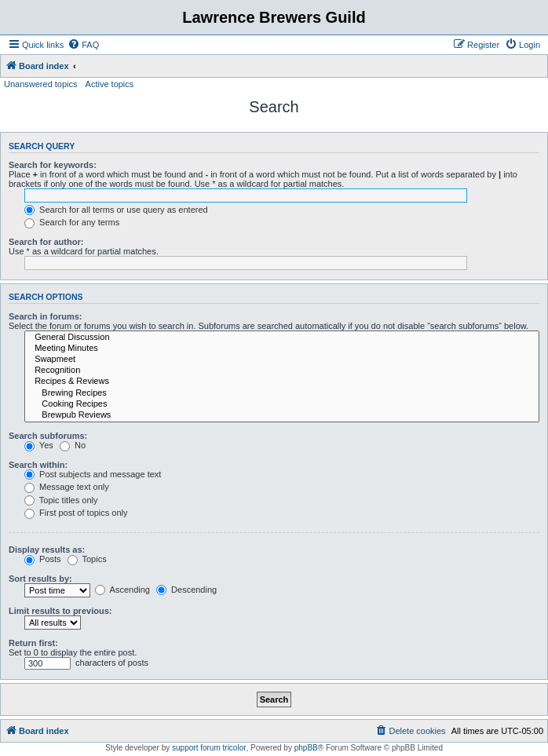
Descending (186, 590)
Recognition (282, 371)
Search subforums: (48, 436)
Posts (43, 559)
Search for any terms (72, 222)
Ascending (122, 590)
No (73, 445)
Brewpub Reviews (282, 415)
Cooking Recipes (282, 404)
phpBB (306, 748)
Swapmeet (282, 360)
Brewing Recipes (282, 393)
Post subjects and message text (93, 474)
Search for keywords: (53, 165)
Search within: (38, 465)
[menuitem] (83, 45)
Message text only (67, 487)
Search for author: (46, 242)
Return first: (33, 643)
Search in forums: (46, 316)
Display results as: (47, 550)
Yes (39, 445)
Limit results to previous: (60, 611)
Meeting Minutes (282, 349)
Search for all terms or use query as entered (116, 210)
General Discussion (282, 338)
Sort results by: (40, 579)
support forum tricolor (209, 748)
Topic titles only (61, 500)
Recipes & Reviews (282, 382)
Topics (87, 559)
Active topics (110, 84)
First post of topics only (76, 513)
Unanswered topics (41, 84)
